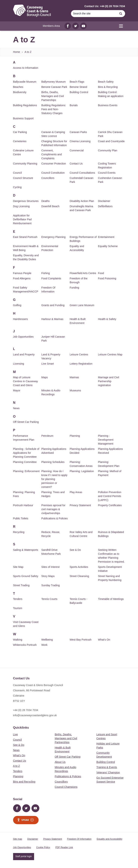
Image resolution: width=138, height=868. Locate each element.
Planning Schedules (53, 462)
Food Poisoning (107, 278)
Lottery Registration (81, 364)
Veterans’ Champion (108, 772)
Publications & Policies (55, 518)
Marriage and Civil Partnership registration (109, 381)
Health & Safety (107, 319)
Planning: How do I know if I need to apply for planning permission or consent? (54, 479)
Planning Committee (25, 462)
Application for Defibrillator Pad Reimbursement (22, 219)
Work (44, 645)
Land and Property (24, 354)
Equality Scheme (108, 246)
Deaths (46, 201)
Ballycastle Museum (25, 82)
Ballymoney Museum (54, 82)
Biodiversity (20, 92)
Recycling (19, 532)
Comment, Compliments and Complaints (52, 154)
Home (17, 52)
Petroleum (47, 436)
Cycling (17, 187)
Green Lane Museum (82, 305)
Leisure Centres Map (110, 354)
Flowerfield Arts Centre (83, 273)
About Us (60, 762)
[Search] (94, 14)
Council (18, 173)
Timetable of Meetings (111, 599)
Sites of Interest (50, 567)
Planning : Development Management (106, 440)
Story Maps (48, 576)
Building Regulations (25, 105)
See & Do (75, 550)
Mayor (17, 390)
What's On (104, 640)
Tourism (18, 608)
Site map (18, 839)
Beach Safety (106, 82)
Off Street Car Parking (26, 422)
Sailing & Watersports (26, 550)
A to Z (28, 52)
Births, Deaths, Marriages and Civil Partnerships (53, 96)
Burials (74, 105)
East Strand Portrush (25, 237)
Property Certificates (110, 505)
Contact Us (76, 164)
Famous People (22, 273)
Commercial (77, 150)
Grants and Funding (53, 305)
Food (101, 273)
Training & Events (107, 767)
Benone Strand (78, 87)
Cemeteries (20, 141)
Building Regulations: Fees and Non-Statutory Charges (54, 109)
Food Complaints (51, 278)
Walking (18, 640)
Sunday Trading (51, 585)
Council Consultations (82, 173)
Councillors (48, 178)
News (16, 408)
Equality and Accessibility (109, 839)
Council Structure (23, 178)
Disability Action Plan (82, 201)
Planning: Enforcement (26, 471)
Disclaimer (104, 201)
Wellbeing (47, 640)
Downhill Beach (50, 206)
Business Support (23, 118)
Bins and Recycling (24, 782)
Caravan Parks (78, 132)
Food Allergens (22, 278)
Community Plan (108, 150)
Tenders (18, 599)
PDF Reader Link (64, 847)
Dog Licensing (21, 206)
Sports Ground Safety (26, 576)
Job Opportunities (23, 337)
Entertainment (106, 237)
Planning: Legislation (82, 471)
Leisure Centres (79, 354)
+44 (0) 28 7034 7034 (26, 710)
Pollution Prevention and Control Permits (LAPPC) (110, 496)
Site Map (18, 567)
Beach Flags (77, 82)
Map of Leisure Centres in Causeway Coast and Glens (26, 381)
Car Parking (20, 132)
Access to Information (26, 68)
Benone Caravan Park (54, 87)
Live (16, 734)
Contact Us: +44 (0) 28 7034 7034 (105, 6)
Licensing (19, 364)
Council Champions (66, 787)
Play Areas (76, 492)
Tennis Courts (49, 599)
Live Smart (48, 364)
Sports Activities (79, 567)
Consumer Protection (54, 164)
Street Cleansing (79, 576)
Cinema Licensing (80, 141)
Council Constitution (53, 173)
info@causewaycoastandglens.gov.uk (35, 715)
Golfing (17, 305)
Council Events (107, 173)
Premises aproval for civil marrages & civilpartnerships (53, 509)
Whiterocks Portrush (25, 645)
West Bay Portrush (81, 640)
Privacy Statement (80, 505)
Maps (45, 377)
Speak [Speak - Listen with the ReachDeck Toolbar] (25, 820)
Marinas (74, 377)
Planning (75, 436)
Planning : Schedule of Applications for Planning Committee (26, 453)
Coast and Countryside (111, 141)
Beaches (18, 87)
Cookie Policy (43, 847)
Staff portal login (24, 856)
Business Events (108, 105)
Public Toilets (21, 518)
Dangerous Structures (26, 201)
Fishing (46, 273)
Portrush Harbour (23, 505)
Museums (75, 390)
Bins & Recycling (108, 87)
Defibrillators (105, 206)
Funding (74, 288)
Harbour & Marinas (52, 319)
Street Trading (21, 585)
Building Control (79, 92)
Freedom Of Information (79, 839)
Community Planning (25, 164)
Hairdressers (21, 319)
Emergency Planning (53, 237)
